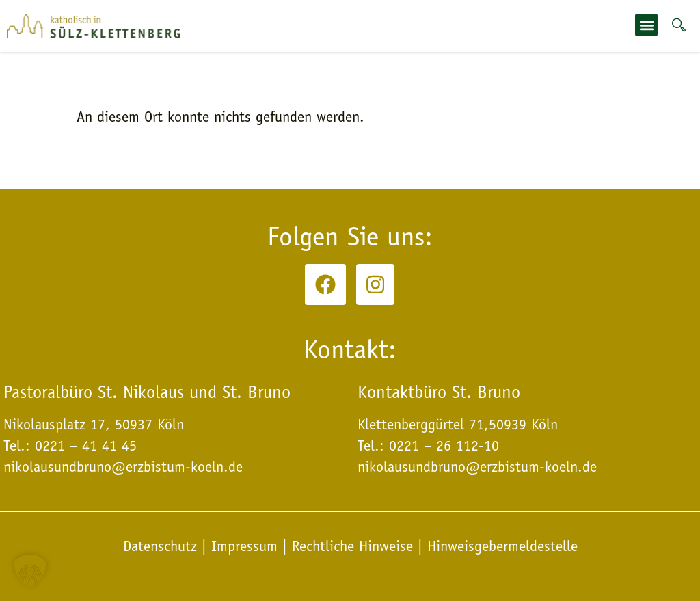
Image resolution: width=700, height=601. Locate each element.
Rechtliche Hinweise (352, 546)
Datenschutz (162, 546)
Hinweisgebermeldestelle (502, 546)
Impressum (244, 546)
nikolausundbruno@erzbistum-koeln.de (477, 467)
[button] (646, 25)
